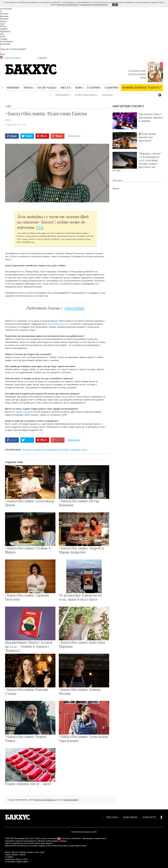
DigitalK (4, 29)
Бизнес (30, 852)
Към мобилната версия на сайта (84, 832)
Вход (2, 54)
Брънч (65, 397)
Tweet (29, 136)
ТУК (40, 227)
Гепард (4, 39)
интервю (27, 450)
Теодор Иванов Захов (78, 846)
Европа (23, 855)
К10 (2, 34)
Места (65, 87)
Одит (3, 24)
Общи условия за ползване (46, 838)
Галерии (93, 87)
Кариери (4, 19)
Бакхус (3, 21)
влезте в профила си (45, 800)
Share (13, 136)
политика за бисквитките (68, 5)
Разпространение (137, 74)
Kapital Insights (22, 862)
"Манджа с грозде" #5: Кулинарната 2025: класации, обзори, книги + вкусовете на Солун (137, 162)
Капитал (4, 14)
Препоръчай (74, 136)
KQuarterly (5, 31)
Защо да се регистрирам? (13, 49)
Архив (143, 77)
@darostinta (74, 308)
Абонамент (130, 817)
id (1, 11)
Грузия (27, 412)
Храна (28, 87)
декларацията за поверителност (94, 5)
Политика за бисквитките (72, 838)
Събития (111, 87)
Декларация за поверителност (94, 838)
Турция (19, 412)
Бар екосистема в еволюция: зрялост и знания (138, 121)
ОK (115, 5)
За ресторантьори (85, 95)
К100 (2, 36)
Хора (79, 87)
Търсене (42, 58)
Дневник (4, 16)
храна (84, 450)
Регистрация (6, 41)
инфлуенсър (39, 450)
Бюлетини (5, 44)
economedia (6, 9)
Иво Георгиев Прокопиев (58, 846)
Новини (13, 87)
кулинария (52, 450)
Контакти (107, 95)
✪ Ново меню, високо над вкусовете (134, 141)
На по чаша (47, 87)
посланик (64, 450)
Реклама (112, 817)
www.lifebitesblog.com (58, 324)
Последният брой (137, 71)
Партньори (62, 95)
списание (75, 450)
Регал (3, 26)
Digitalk (10, 857)
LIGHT (25, 859)
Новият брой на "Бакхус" (142, 87)
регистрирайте (71, 800)
